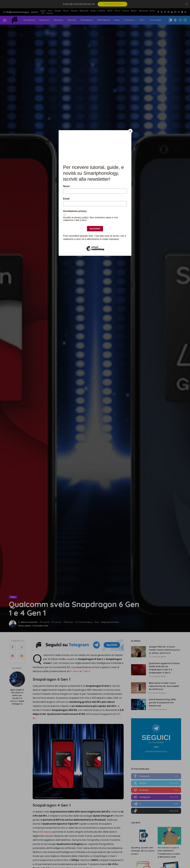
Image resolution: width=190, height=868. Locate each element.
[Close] (131, 131)
